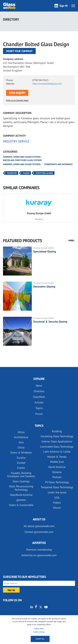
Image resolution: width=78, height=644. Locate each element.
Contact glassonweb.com (39, 532)
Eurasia (21, 458)
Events (21, 468)
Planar (26, 173)
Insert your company (19, 51)
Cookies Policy (39, 629)
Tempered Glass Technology (57, 487)
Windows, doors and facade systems (22, 157)
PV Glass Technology (57, 482)
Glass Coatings (21, 481)
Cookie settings (39, 632)
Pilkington (12, 173)
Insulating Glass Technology (57, 436)
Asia (21, 442)
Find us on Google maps (17, 100)
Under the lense (57, 492)
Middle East (57, 462)
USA (57, 498)
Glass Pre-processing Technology (21, 488)
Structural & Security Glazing (50, 322)
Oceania (57, 472)
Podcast (57, 477)
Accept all (40, 639)
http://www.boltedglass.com (47, 84)
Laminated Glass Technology (57, 447)
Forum (39, 414)
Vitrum (57, 508)
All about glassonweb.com (39, 526)
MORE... (72, 240)
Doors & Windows (21, 452)
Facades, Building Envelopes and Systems (21, 475)
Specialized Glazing (45, 251)
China (21, 447)
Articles (39, 402)
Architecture (21, 437)
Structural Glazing (44, 173)
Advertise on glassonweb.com (39, 555)
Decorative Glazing (44, 287)
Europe (21, 463)
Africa (21, 432)
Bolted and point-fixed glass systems (22, 160)
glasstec (21, 500)
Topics (39, 408)
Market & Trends (57, 457)
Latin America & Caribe (57, 452)
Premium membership (39, 550)
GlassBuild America (21, 495)
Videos (57, 503)
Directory (39, 391)
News (39, 386)
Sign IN (64, 6)
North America (57, 467)
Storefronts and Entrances (58, 164)
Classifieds (39, 397)
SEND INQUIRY (17, 93)
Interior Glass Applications (57, 441)
